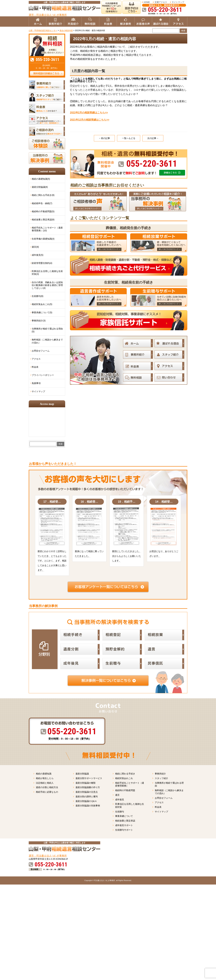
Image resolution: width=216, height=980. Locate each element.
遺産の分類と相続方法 (47, 787)
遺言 (117, 795)
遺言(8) (35, 247)
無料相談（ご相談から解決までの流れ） (47, 341)
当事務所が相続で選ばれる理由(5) (47, 330)
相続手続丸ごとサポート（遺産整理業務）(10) (47, 229)
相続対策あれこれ (124, 778)
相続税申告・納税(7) (42, 203)
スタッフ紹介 (161, 778)
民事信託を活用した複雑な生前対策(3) (47, 273)
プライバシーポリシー (43, 375)
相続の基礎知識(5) (41, 179)
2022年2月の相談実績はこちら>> (89, 113)
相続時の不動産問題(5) (43, 211)
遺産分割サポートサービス (89, 778)
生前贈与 (120, 812)
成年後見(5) (38, 255)
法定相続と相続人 (45, 783)
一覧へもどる (129, 138)
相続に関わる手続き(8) (43, 195)
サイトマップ (178, 2)
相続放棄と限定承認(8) (43, 220)
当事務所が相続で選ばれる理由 (169, 784)
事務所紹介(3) (39, 321)
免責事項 (36, 383)
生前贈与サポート (124, 830)
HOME (147, 2)
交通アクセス (161, 2)
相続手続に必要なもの (47, 792)
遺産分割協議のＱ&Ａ (86, 801)
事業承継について (124, 816)
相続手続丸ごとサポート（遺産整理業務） (130, 784)
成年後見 (120, 800)
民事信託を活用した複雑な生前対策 (130, 805)
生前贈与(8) (38, 296)
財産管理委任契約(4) (42, 263)
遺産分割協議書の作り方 (88, 787)
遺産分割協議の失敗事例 (88, 806)
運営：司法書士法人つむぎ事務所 (48, 15)
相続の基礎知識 (44, 774)
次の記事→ (153, 138)
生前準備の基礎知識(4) (43, 239)
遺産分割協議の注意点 (87, 792)
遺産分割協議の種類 (85, 783)
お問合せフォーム (41, 351)
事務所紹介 (160, 774)
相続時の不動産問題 (125, 790)
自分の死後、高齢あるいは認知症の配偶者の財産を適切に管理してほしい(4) (47, 285)
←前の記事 (104, 138)
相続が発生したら (45, 778)
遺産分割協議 (82, 774)
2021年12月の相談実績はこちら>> (90, 120)
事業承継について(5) (42, 312)
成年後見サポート (124, 825)
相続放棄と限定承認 (125, 821)
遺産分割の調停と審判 (87, 797)
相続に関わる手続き (125, 774)
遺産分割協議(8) (40, 187)
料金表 (35, 367)
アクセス (36, 359)
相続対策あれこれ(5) (42, 304)
